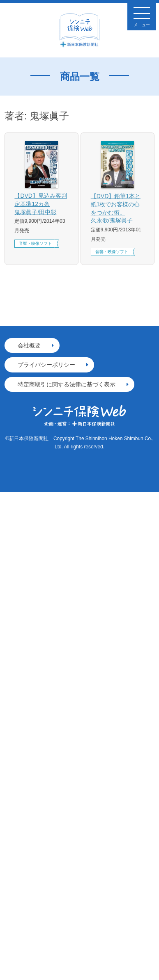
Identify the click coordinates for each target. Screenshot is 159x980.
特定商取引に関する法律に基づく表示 (67, 384)
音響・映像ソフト (35, 243)
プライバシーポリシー (46, 365)
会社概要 (29, 345)
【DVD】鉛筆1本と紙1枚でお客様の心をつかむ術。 (118, 209)
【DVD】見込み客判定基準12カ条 (41, 204)
